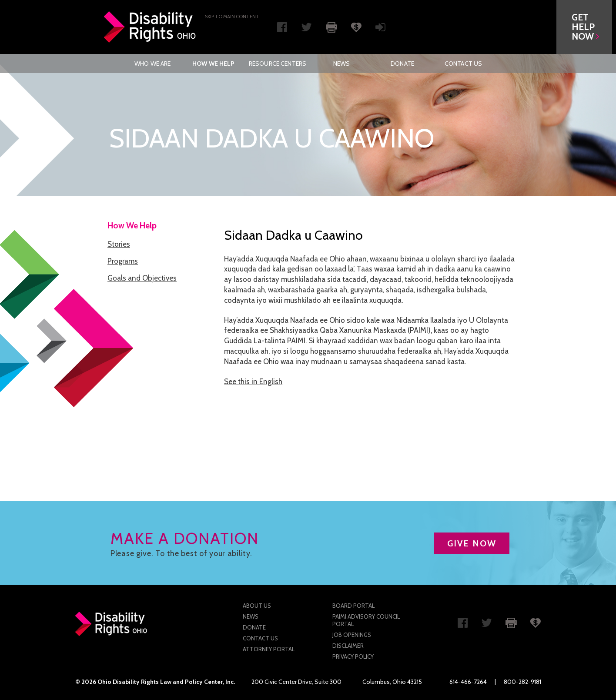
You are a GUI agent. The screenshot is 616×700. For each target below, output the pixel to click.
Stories (119, 244)
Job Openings (352, 635)
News (342, 64)
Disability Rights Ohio (150, 27)
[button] (588, 27)
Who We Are (152, 64)
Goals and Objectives (142, 278)
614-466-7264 (468, 682)
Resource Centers (278, 64)
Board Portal (353, 606)
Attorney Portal (269, 649)
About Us (257, 606)
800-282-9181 (522, 682)
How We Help (214, 64)
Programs (123, 261)
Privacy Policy (353, 656)
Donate (402, 64)
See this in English (253, 382)
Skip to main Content (232, 17)
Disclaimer (348, 646)
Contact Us (463, 64)
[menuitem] (153, 64)
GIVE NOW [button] (472, 543)
